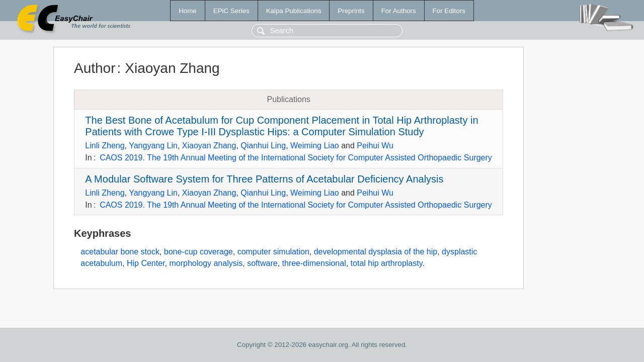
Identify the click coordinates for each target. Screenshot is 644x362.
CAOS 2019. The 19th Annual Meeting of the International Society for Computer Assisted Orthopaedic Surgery (296, 158)
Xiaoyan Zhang (209, 146)
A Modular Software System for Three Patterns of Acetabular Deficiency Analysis (264, 179)
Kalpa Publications (294, 11)
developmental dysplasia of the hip (376, 252)
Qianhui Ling (263, 146)
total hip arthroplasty (387, 263)
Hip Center (146, 263)
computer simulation (273, 252)
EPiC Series (231, 11)
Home (188, 11)
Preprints (351, 11)
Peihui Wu (375, 146)
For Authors (399, 11)
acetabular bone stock (120, 252)
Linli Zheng (105, 146)
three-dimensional (314, 263)
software (262, 263)
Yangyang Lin (153, 146)
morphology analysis (206, 263)
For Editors (449, 11)
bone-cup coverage (198, 252)
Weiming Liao (315, 146)
